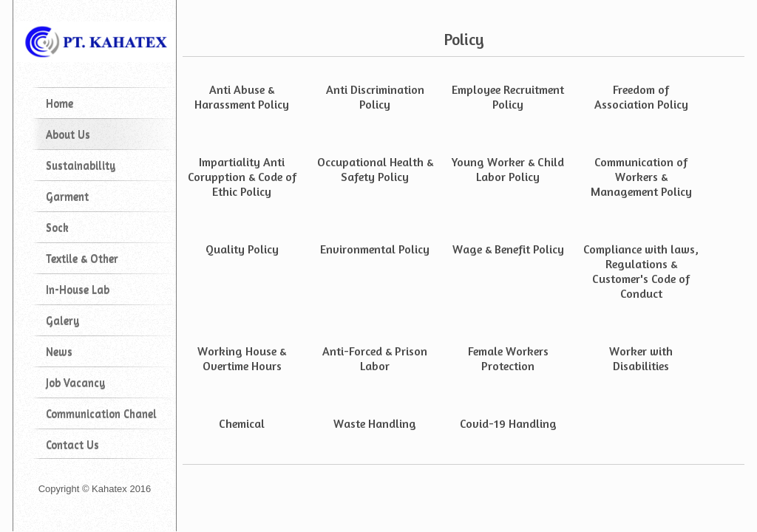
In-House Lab (78, 289)
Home (60, 103)
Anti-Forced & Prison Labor (375, 358)
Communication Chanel (101, 413)
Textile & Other (82, 258)
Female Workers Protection (508, 358)
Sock (57, 227)
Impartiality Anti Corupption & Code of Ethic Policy (242, 177)
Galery (62, 320)
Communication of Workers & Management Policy (641, 177)
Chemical (242, 423)
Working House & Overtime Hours (242, 358)
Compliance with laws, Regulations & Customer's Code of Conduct (641, 271)
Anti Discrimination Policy (375, 97)
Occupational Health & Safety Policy (375, 169)
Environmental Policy (375, 249)
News (59, 351)
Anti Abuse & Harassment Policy (242, 97)
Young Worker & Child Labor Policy (508, 169)
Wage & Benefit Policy (508, 249)
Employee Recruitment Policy (508, 97)
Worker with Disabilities (641, 358)
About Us (68, 134)
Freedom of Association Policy (641, 97)
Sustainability (81, 165)
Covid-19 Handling (508, 423)
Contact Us (72, 444)
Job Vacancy (75, 382)
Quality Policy (242, 249)
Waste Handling (375, 423)
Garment (67, 196)
